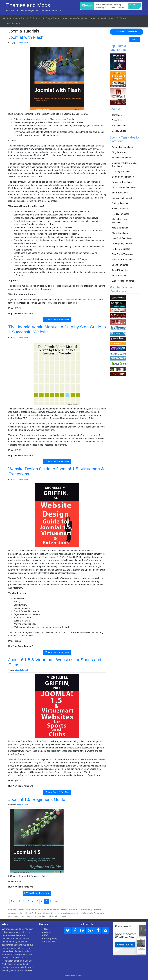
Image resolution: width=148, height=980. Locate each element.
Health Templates (120, 209)
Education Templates (122, 182)
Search (135, 39)
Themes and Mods (28, 5)
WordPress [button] (20, 18)
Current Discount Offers (126, 32)
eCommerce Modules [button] (102, 18)
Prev (13, 901)
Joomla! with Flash (26, 37)
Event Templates (120, 193)
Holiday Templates (121, 214)
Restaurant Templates (122, 260)
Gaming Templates (121, 203)
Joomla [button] (35, 18)
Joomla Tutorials (22, 43)
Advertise (49, 932)
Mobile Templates (120, 228)
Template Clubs (119, 126)
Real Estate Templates (123, 254)
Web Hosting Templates (123, 281)
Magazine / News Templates (120, 221)
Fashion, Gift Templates (123, 198)
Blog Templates (119, 152)
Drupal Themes (52, 18)
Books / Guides (119, 131)
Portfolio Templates (121, 249)
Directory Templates (121, 171)
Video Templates (120, 276)
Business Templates (121, 158)
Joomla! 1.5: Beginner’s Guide (37, 799)
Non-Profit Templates (122, 238)
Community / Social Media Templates (124, 165)
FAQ (46, 935)
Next (57, 901)
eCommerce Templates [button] (75, 18)
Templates (117, 115)
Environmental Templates (124, 187)
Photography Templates (123, 244)
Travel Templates (120, 270)
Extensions (117, 120)
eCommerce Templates (123, 177)
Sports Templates (120, 265)
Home (7, 18)
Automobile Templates (122, 147)
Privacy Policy (51, 939)
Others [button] (121, 18)
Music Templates (120, 233)
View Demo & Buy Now (57, 320)
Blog (46, 929)
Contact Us (50, 942)
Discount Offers (12, 24)
